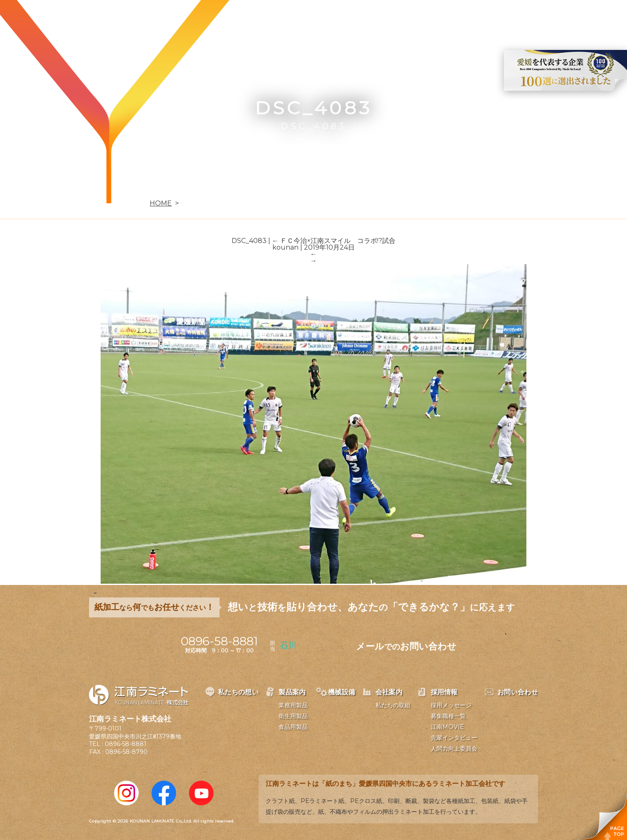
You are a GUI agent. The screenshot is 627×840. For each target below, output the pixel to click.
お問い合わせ (526, 19)
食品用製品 (293, 727)
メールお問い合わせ (406, 646)
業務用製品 (293, 705)
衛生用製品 (293, 716)
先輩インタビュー (454, 738)
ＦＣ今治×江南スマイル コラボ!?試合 (334, 241)
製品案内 (326, 19)
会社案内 (422, 19)
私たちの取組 (393, 705)
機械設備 (374, 19)
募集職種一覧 (448, 716)
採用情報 (471, 19)
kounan (285, 247)
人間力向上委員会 (454, 748)
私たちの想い (271, 19)
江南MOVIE (447, 727)
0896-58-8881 (126, 744)
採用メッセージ (451, 705)
